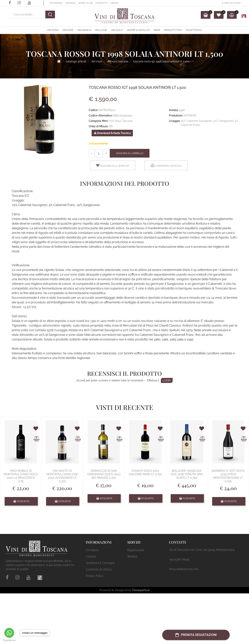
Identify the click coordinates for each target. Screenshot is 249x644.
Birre (157, 30)
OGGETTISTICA (194, 30)
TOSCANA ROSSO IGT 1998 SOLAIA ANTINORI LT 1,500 (161, 61)
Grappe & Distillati (138, 30)
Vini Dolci (117, 30)
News (114, 3)
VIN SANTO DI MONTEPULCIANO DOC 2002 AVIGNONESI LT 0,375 (62, 476)
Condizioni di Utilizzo (99, 569)
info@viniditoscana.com (184, 569)
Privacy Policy (95, 576)
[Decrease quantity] (92, 153)
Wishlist (132, 557)
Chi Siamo (56, 3)
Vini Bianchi (84, 30)
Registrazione (136, 550)
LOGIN (167, 380)
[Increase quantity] (106, 153)
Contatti (102, 3)
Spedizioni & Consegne (100, 563)
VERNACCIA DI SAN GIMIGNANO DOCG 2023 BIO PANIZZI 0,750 (104, 474)
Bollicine (101, 30)
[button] (50, 14)
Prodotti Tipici (173, 30)
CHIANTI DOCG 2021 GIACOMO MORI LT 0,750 (145, 473)
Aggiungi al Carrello (130, 153)
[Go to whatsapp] (9, 633)
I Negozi (70, 3)
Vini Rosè (68, 30)
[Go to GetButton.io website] (9, 640)
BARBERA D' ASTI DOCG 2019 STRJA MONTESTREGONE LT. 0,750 (228, 476)
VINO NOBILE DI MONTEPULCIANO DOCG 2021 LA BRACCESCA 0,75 (21, 476)
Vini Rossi (53, 30)
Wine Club (85, 3)
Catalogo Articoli (76, 61)
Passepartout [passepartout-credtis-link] (141, 590)
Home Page (59, 61)
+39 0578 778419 (179, 559)
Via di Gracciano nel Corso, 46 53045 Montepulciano (202, 550)
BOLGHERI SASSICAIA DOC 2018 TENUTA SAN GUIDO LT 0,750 (187, 474)
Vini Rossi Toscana (118, 61)
